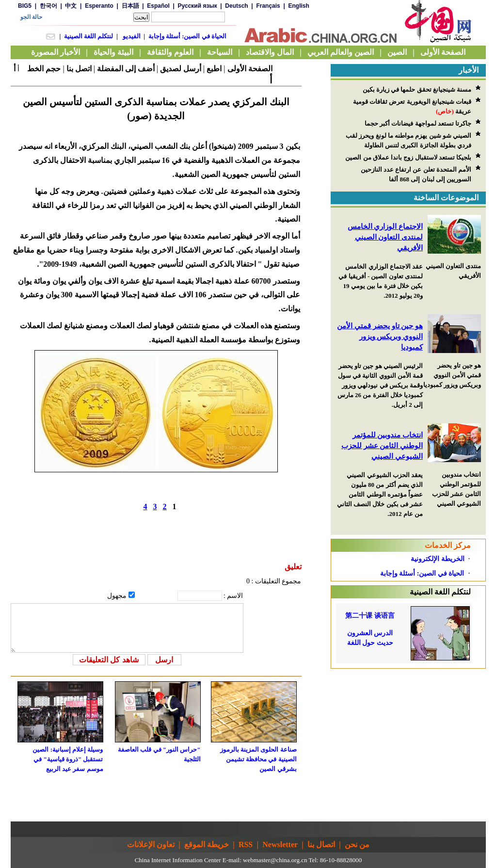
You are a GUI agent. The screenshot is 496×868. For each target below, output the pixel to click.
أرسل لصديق (181, 69)
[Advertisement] (408, 729)
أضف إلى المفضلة (126, 69)
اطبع (214, 69)
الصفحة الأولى (250, 69)
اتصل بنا (79, 69)
